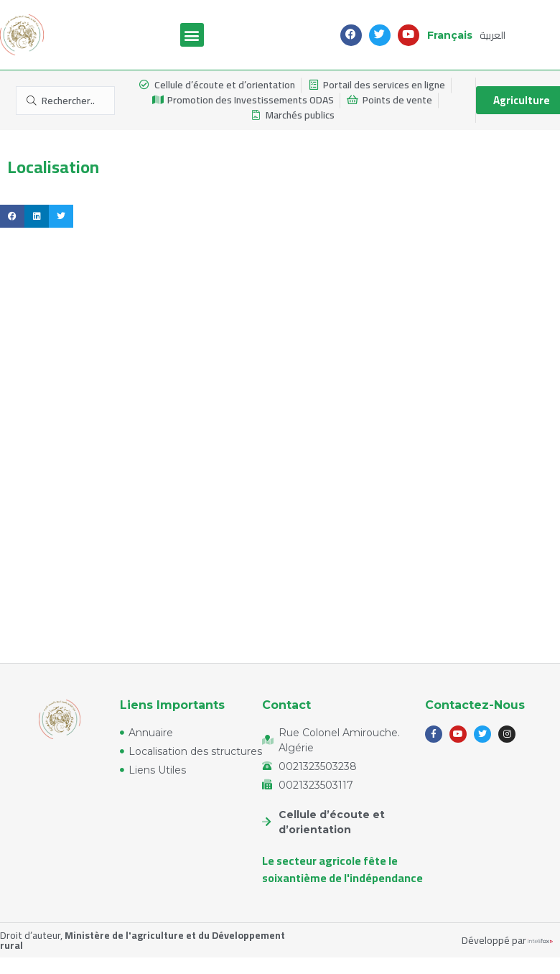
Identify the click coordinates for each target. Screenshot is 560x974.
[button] (192, 35)
